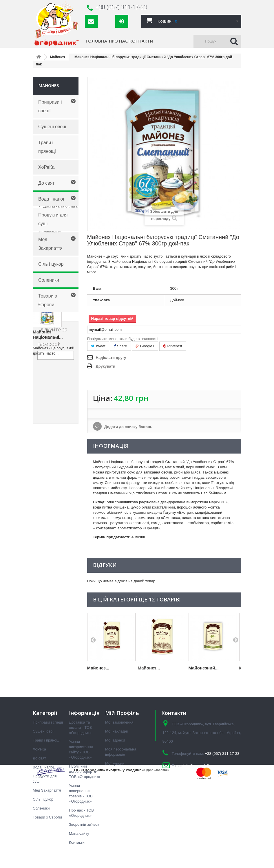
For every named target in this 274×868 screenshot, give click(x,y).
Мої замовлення (119, 722)
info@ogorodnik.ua (199, 766)
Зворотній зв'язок (84, 824)
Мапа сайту (79, 833)
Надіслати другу (111, 358)
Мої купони (115, 763)
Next (235, 640)
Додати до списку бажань (128, 427)
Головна (96, 41)
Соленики (49, 280)
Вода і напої (51, 199)
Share (120, 346)
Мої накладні (116, 731)
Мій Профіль (122, 713)
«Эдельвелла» (156, 856)
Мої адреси (115, 740)
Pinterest (173, 346)
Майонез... (98, 668)
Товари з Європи (48, 300)
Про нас (118, 41)
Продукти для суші (53, 219)
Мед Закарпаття (50, 244)
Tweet (98, 346)
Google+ (145, 346)
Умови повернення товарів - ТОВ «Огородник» (57, 384)
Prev (93, 640)
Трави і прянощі (47, 147)
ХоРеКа (46, 167)
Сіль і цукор (51, 264)
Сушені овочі (52, 127)
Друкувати (106, 366)
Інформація (52, 327)
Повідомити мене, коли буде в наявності (123, 339)
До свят (46, 183)
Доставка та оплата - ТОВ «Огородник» (81, 727)
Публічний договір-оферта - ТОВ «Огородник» (57, 364)
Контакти (141, 41)
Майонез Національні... (48, 525)
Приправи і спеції (50, 106)
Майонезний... (204, 668)
